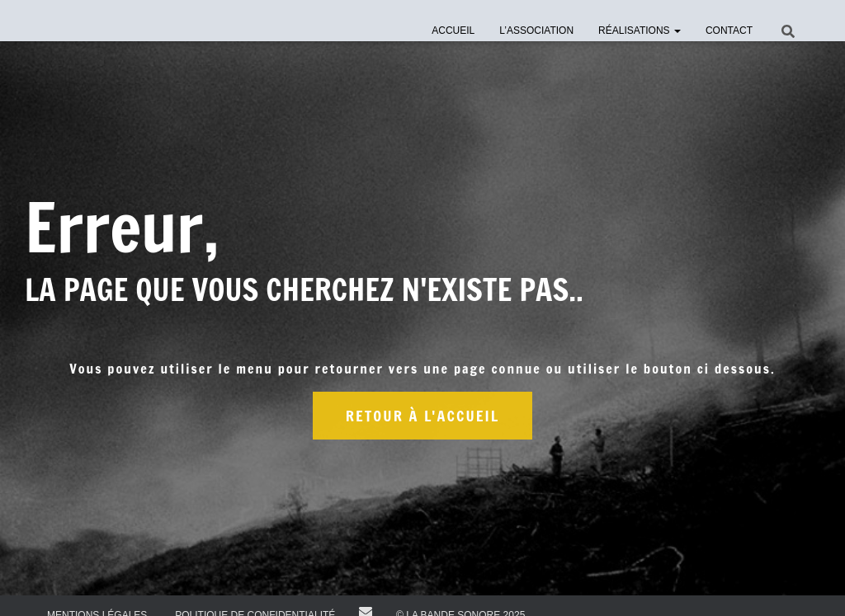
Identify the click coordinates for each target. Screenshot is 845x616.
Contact (729, 31)
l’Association (536, 31)
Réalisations (640, 31)
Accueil (453, 31)
